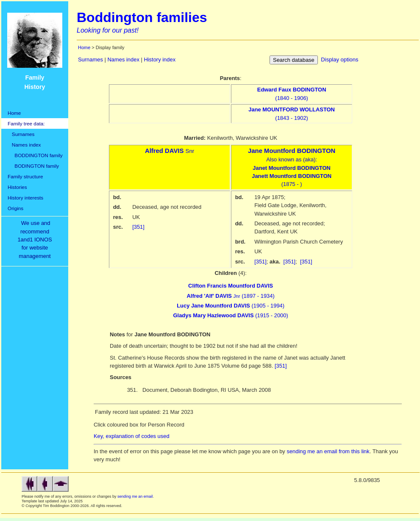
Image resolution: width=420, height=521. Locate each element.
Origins (15, 208)
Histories (17, 187)
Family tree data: (26, 123)
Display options (339, 60)
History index (160, 60)
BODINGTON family (33, 166)
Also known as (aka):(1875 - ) (292, 168)
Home (14, 113)
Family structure (25, 176)
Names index (24, 145)
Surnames (21, 134)
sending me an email (135, 496)
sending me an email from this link (328, 451)
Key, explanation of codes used (132, 436)
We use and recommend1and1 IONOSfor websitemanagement (36, 240)
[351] (138, 227)
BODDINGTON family (35, 155)
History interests (25, 198)
